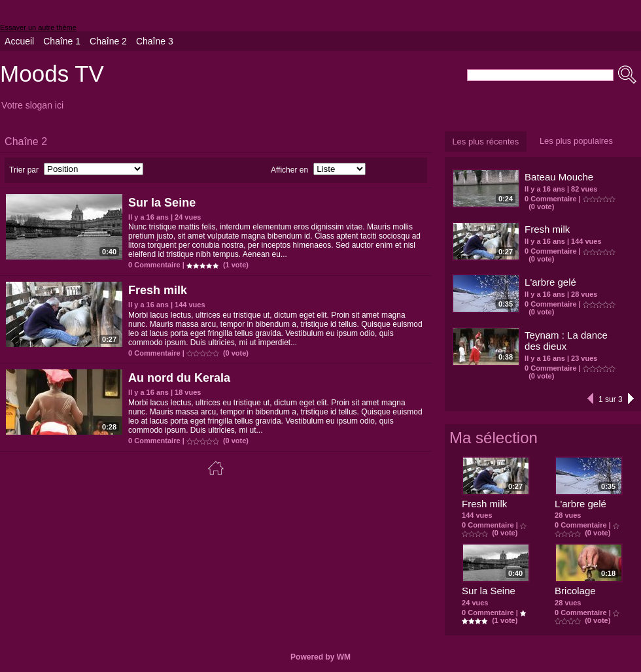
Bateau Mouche (559, 177)
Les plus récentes (485, 142)
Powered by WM (320, 657)
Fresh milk (158, 290)
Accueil (19, 41)
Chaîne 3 (155, 41)
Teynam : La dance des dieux (566, 341)
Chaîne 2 (108, 41)
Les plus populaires (576, 141)
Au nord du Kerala (179, 378)
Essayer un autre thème (38, 27)
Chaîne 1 (62, 41)
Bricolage (575, 591)
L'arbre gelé (550, 282)
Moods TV (52, 74)
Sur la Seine (162, 203)
